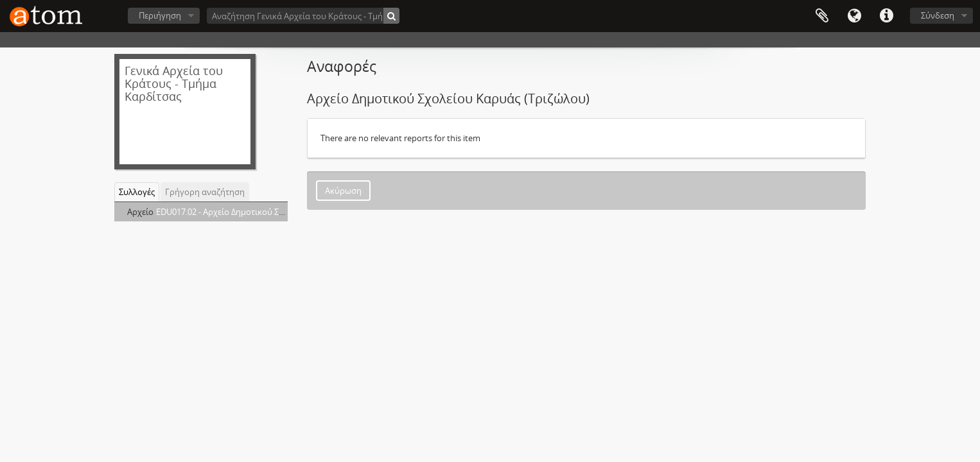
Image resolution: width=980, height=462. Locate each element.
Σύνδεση (938, 15)
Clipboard (822, 16)
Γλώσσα (854, 16)
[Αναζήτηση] (391, 16)
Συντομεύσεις (886, 16)
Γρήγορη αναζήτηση (205, 192)
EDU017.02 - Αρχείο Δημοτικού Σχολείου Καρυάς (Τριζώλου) (271, 212)
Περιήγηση (160, 15)
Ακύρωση (343, 191)
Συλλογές (137, 192)
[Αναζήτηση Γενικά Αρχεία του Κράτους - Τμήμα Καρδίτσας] (303, 16)
